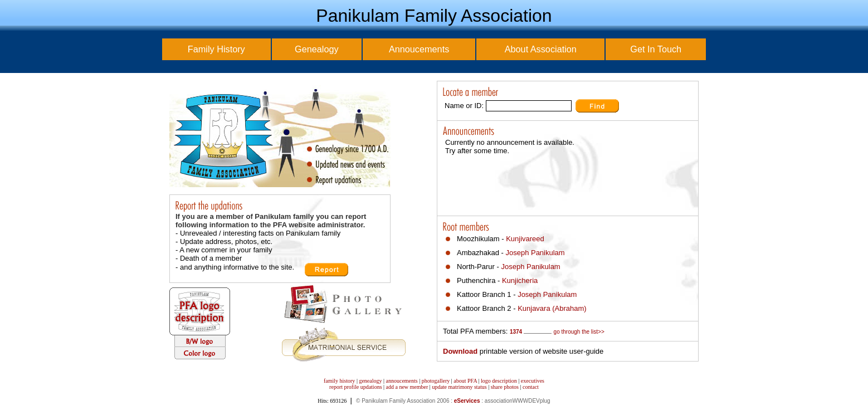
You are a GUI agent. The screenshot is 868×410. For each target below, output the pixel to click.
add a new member (407, 387)
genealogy (370, 381)
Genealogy (317, 49)
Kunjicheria (520, 280)
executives (533, 381)
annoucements (402, 381)
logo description (499, 381)
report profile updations (355, 387)
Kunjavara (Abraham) (552, 308)
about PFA (465, 381)
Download (460, 351)
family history (339, 381)
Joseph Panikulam (535, 253)
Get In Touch (656, 49)
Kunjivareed (525, 239)
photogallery (436, 381)
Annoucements (419, 49)
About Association (541, 49)
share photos (505, 387)
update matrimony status (459, 387)
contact (531, 387)
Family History (216, 49)
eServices (467, 401)
